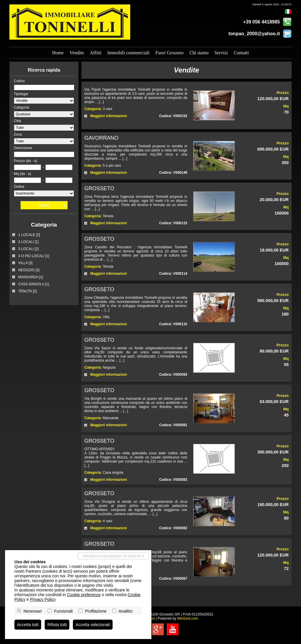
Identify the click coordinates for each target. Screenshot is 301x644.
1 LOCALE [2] (29, 235)
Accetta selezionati (93, 625)
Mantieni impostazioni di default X (113, 556)
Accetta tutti (28, 625)
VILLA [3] (25, 263)
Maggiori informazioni (109, 116)
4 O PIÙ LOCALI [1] (34, 256)
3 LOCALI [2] (28, 249)
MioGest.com (188, 618)
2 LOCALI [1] (28, 242)
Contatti (241, 53)
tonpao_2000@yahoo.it (254, 34)
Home (58, 53)
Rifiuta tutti (57, 625)
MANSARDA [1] (31, 277)
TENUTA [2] (27, 291)
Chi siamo (199, 53)
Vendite (77, 53)
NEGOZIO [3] (29, 270)
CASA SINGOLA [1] (34, 284)
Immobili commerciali (128, 53)
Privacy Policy (43, 599)
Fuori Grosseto (170, 53)
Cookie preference (84, 595)
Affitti (96, 53)
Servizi (221, 53)
